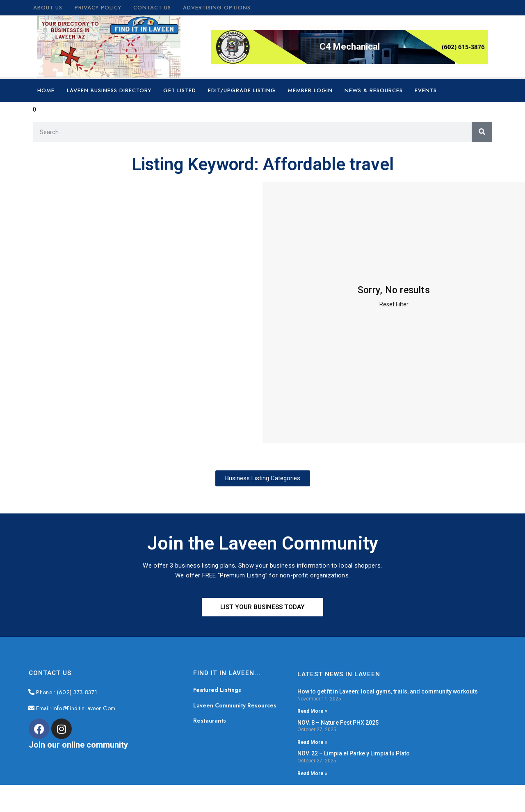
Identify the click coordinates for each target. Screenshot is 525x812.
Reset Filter (394, 304)
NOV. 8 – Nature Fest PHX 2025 (338, 723)
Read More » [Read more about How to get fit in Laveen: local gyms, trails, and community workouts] (312, 711)
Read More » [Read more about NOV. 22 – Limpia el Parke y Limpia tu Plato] (312, 773)
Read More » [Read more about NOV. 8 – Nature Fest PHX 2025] (312, 742)
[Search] (482, 132)
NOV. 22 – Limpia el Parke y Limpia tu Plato (354, 753)
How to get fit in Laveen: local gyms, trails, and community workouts (388, 691)
